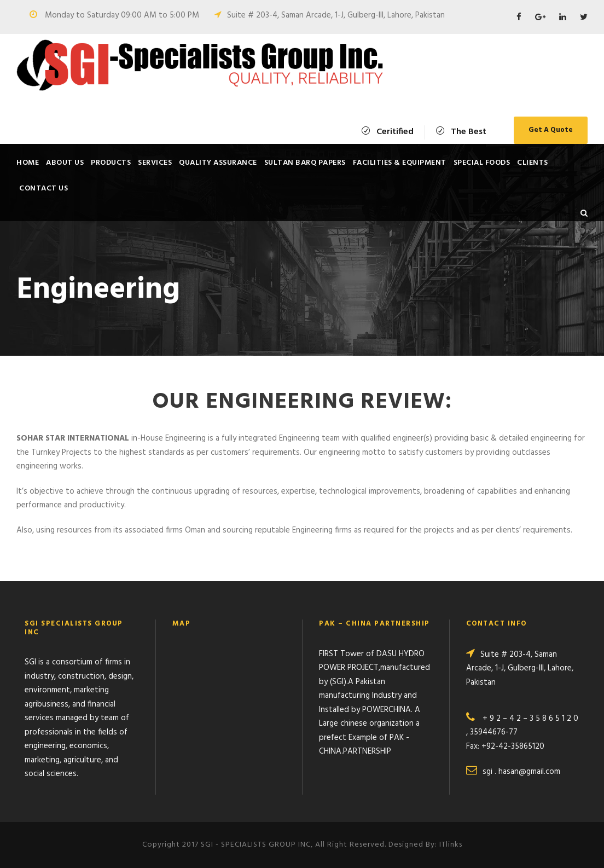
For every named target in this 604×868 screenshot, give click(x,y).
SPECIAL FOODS (482, 163)
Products (111, 163)
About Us (65, 163)
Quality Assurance (218, 163)
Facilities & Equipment (400, 163)
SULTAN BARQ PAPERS (305, 163)
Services (155, 163)
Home (28, 163)
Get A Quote (551, 130)
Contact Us (43, 189)
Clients (533, 163)
